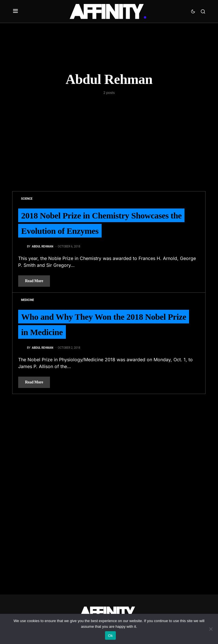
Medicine (28, 300)
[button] (15, 11)
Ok (110, 636)
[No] (211, 629)
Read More (34, 281)
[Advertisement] (109, 138)
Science (27, 199)
